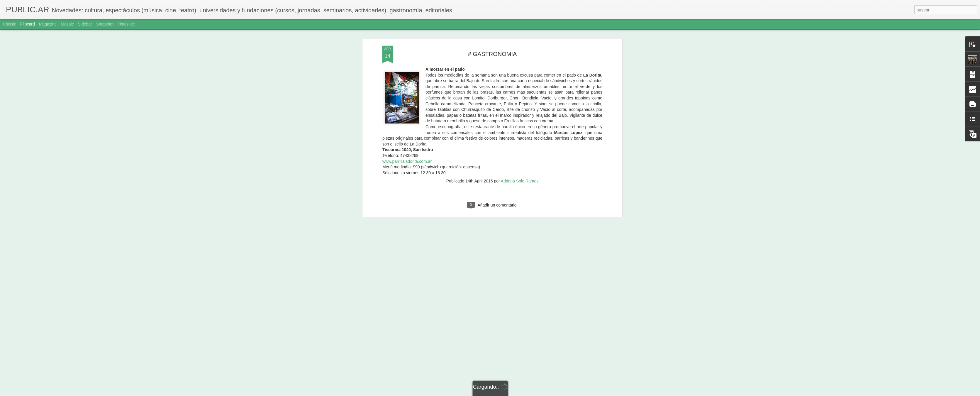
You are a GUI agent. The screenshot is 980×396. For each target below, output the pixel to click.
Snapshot (105, 24)
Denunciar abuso (532, 393)
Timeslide (126, 24)
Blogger (513, 393)
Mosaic (67, 24)
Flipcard (28, 24)
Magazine (48, 24)
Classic (10, 24)
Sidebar (85, 24)
